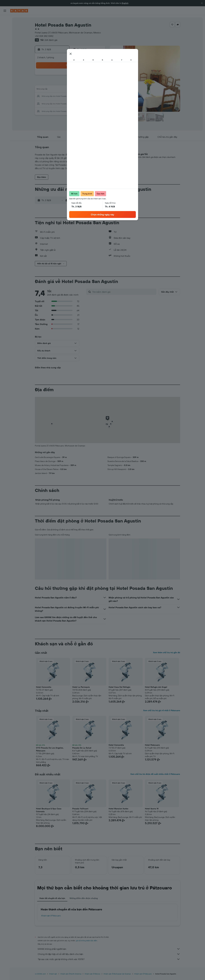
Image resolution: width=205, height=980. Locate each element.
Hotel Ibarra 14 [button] (152, 809)
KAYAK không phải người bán (109, 949)
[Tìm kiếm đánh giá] (124, 292)
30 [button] (98, 103)
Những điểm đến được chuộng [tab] (84, 898)
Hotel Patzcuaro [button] (152, 745)
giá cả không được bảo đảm (87, 941)
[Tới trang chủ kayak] (19, 11)
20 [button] (77, 96)
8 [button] (91, 83)
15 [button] (91, 90)
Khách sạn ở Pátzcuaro (51, 916)
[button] (202, 3)
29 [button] (91, 103)
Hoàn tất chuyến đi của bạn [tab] (52, 898)
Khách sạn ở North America (71, 974)
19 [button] (71, 96)
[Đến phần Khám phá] (5, 40)
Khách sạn (53, 974)
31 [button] (57, 110)
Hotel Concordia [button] (44, 687)
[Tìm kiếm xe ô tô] (5, 31)
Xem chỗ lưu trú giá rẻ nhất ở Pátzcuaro (162, 710)
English (125, 3)
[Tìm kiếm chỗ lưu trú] (5, 25)
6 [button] (77, 83)
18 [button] (64, 96)
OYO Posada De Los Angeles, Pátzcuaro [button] (50, 749)
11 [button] (64, 90)
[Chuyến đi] (5, 60)
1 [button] (91, 76)
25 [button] (64, 103)
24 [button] (57, 103)
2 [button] (98, 76)
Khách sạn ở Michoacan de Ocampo (117, 974)
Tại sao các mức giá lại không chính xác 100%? (109, 959)
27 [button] (77, 103)
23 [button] (98, 96)
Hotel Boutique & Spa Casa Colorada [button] (49, 810)
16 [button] (98, 90)
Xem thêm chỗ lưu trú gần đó (167, 652)
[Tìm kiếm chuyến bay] (5, 19)
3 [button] (57, 83)
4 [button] (64, 83)
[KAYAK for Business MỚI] (5, 52)
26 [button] (70, 103)
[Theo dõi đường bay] (5, 46)
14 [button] (84, 90)
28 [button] (84, 103)
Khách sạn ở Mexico (92, 974)
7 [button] (84, 83)
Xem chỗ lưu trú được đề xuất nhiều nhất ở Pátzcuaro (155, 774)
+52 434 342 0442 (44, 36)
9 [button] (98, 83)
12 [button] (71, 90)
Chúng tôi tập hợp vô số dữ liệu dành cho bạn (109, 954)
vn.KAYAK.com (40, 974)
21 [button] (84, 96)
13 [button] (77, 90)
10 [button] (57, 90)
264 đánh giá (51, 40)
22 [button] (91, 96)
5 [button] (71, 83)
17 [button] (57, 96)
